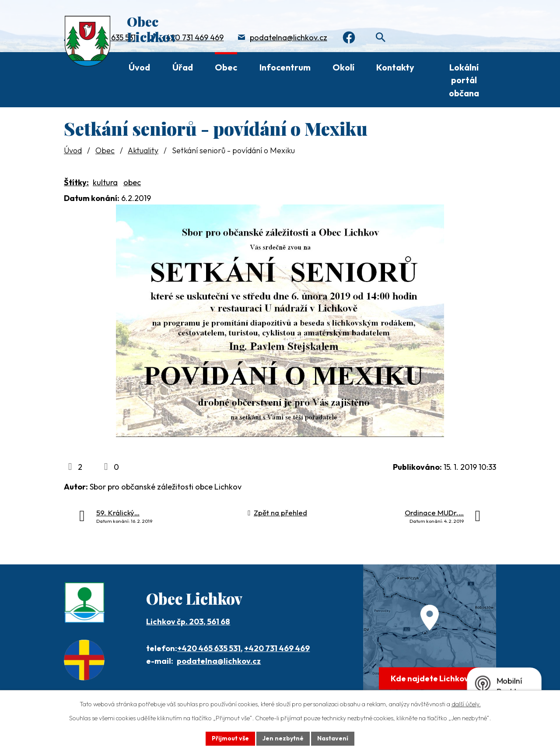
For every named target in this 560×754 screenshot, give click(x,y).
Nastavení (333, 738)
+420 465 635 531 (209, 648)
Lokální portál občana (464, 80)
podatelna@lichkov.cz (289, 37)
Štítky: (76, 182)
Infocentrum (285, 67)
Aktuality (143, 150)
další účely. (466, 704)
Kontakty (395, 67)
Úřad (183, 67)
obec (132, 182)
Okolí (343, 67)
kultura (105, 182)
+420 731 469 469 (192, 37)
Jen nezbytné (283, 738)
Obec (226, 67)
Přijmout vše (230, 738)
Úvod (139, 67)
